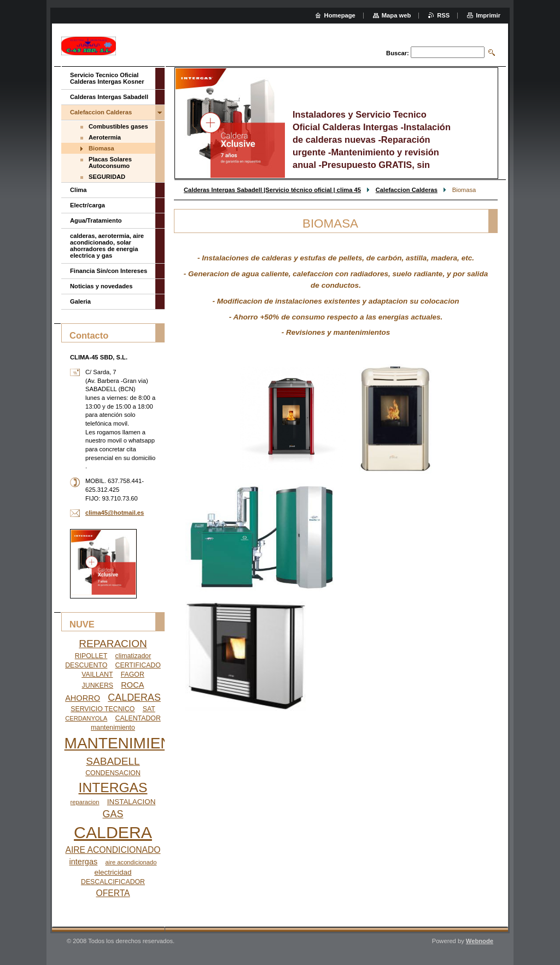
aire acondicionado (131, 862)
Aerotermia (105, 137)
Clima (78, 190)
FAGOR (133, 675)
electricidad (113, 872)
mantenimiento (113, 728)
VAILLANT (97, 675)
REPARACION (113, 644)
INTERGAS (113, 787)
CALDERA (113, 832)
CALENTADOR (138, 718)
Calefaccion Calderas (407, 190)
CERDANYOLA (86, 718)
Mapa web (396, 15)
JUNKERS (98, 685)
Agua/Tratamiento (96, 220)
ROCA (132, 685)
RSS (443, 15)
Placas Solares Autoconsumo (110, 162)
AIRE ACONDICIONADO (113, 850)
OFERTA (113, 893)
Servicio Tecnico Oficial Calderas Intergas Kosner (107, 78)
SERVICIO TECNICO (103, 709)
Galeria (80, 301)
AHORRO (83, 698)
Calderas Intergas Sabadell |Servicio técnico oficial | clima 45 (272, 190)
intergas (84, 862)
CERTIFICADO (138, 665)
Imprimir (488, 15)
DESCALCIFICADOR (113, 882)
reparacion (85, 802)
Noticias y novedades (101, 286)
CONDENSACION (113, 773)
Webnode (480, 941)
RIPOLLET (91, 656)
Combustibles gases (118, 126)
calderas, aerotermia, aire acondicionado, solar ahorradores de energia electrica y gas (107, 246)
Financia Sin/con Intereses (109, 271)
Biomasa (101, 148)
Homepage (340, 15)
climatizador (133, 656)
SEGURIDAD (107, 177)
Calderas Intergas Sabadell (109, 97)
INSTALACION (132, 802)
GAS (113, 814)
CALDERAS (134, 697)
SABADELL (113, 761)
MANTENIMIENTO (129, 743)
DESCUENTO (86, 665)
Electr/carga (87, 205)
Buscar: (398, 53)
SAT (149, 709)
